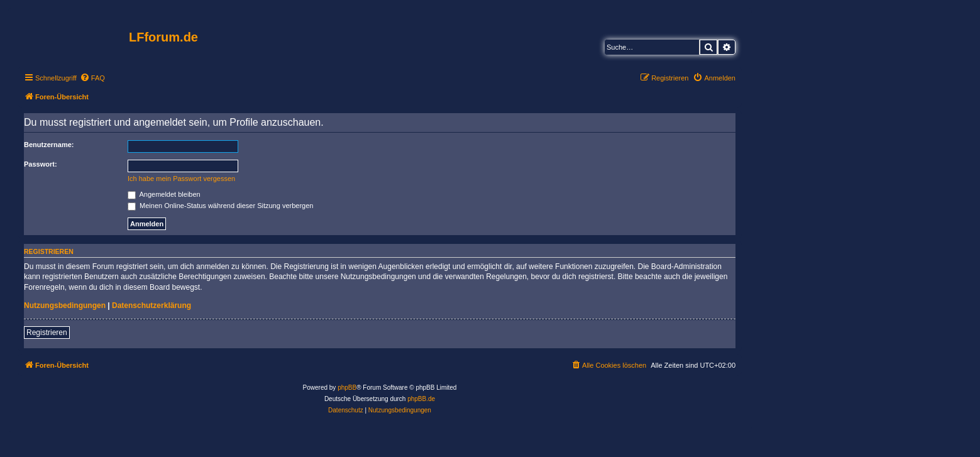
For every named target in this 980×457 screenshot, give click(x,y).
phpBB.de (421, 399)
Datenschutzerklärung (151, 306)
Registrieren (47, 333)
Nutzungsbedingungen (65, 306)
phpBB (347, 388)
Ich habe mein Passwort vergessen (181, 179)
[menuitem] (92, 78)
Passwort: (41, 164)
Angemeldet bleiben (164, 194)
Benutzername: (49, 145)
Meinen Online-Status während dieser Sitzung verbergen (220, 206)
